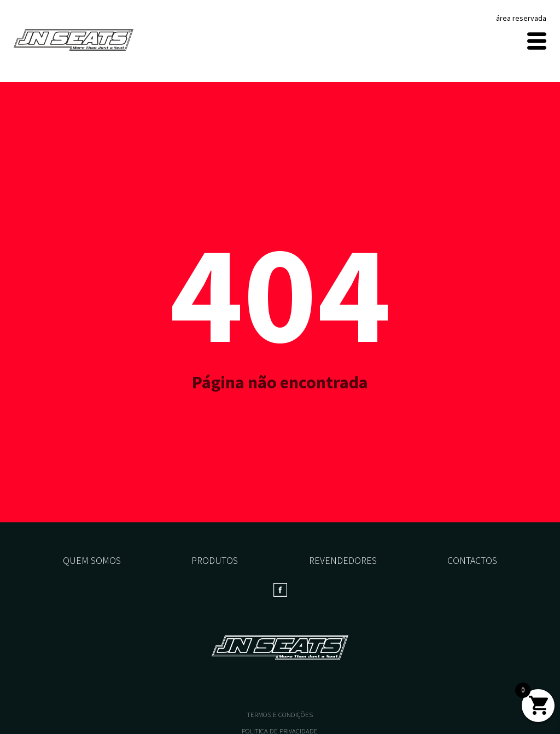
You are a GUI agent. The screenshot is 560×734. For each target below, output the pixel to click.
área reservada (521, 18)
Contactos (472, 560)
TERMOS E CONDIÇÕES (280, 715)
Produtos (215, 560)
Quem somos (92, 560)
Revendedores (343, 560)
